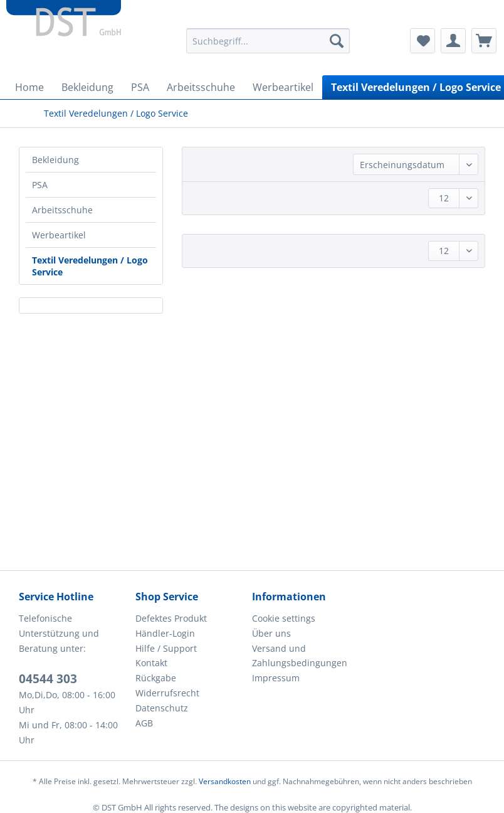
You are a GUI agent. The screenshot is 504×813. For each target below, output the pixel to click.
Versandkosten (225, 781)
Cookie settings (284, 618)
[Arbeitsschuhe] (201, 87)
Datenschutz (162, 708)
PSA (40, 185)
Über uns (271, 633)
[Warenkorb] (484, 41)
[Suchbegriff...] (268, 41)
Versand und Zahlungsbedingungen (300, 656)
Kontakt (151, 663)
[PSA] (140, 87)
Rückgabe (156, 678)
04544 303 (48, 679)
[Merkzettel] (423, 41)
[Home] (29, 87)
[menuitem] (268, 47)
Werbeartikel (59, 235)
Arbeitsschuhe (62, 210)
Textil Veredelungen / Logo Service (90, 266)
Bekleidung (55, 160)
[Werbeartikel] (283, 87)
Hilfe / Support (166, 648)
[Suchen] (337, 41)
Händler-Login (165, 633)
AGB (144, 723)
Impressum (276, 678)
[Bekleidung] (87, 87)
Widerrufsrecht (167, 693)
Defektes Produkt (171, 618)
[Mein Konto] (453, 41)
